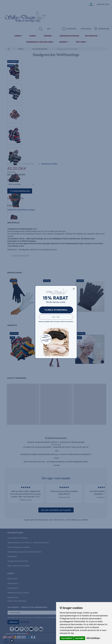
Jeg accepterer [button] (67, 638)
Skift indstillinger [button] (93, 638)
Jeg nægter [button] (79, 638)
